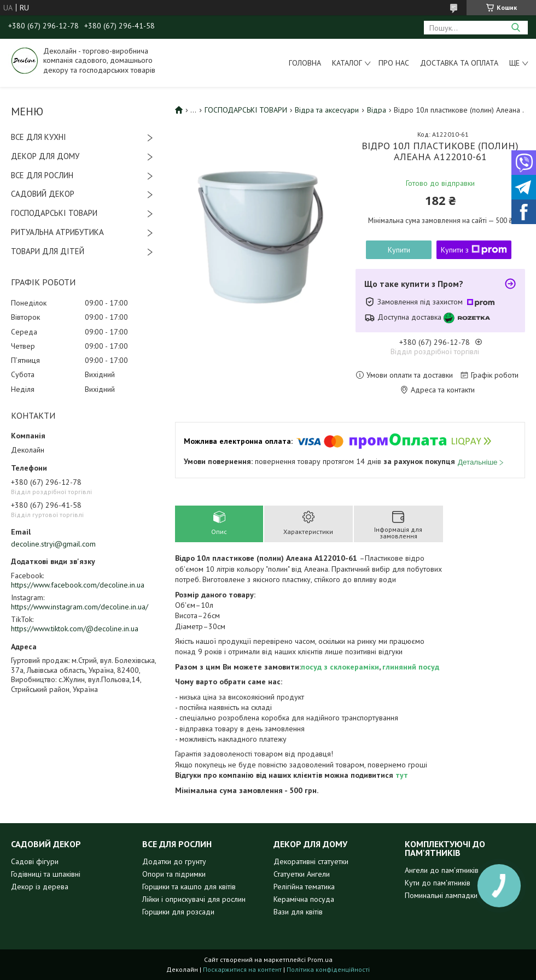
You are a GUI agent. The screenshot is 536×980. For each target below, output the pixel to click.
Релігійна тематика (304, 887)
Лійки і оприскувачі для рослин (194, 899)
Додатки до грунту (174, 861)
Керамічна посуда (304, 899)
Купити (399, 250)
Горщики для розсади (178, 912)
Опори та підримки (174, 874)
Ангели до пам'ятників (442, 870)
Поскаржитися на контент (242, 969)
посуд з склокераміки (340, 667)
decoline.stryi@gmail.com (53, 544)
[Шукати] (515, 28)
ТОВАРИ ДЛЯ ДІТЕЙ (48, 251)
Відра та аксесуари (327, 110)
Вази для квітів (298, 912)
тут (402, 775)
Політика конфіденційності (328, 969)
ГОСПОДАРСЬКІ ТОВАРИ (54, 213)
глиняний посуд (411, 667)
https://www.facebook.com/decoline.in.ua (78, 585)
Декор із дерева (40, 887)
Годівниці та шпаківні (46, 874)
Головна (305, 63)
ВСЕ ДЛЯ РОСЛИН (42, 175)
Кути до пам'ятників (438, 883)
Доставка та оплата (459, 63)
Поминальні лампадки (441, 895)
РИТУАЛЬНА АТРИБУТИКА (57, 232)
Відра (377, 110)
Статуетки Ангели (302, 874)
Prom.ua (320, 960)
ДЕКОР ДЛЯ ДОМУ (45, 156)
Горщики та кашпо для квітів (189, 887)
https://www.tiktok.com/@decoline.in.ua (75, 629)
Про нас (394, 63)
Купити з (474, 250)
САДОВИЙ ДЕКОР (43, 194)
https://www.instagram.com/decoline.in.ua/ (80, 607)
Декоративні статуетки (311, 861)
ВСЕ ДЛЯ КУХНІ (39, 137)
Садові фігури (35, 861)
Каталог (347, 63)
